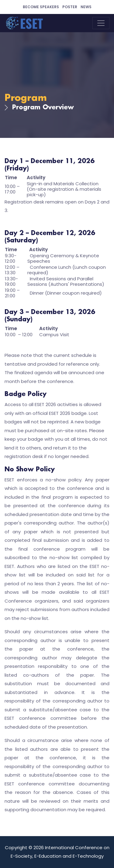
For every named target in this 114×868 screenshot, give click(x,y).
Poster (70, 7)
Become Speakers (41, 7)
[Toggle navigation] (101, 23)
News (86, 7)
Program (26, 98)
